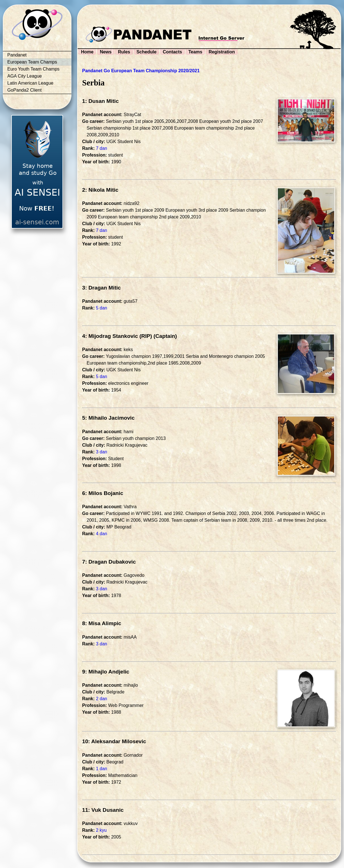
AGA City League (25, 76)
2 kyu (101, 830)
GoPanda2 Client (24, 90)
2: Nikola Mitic (100, 190)
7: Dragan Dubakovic (109, 562)
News (106, 52)
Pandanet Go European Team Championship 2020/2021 (141, 71)
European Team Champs (32, 62)
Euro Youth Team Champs (33, 69)
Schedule (146, 52)
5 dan (102, 308)
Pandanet (17, 55)
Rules (124, 52)
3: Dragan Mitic (102, 288)
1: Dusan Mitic (100, 101)
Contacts (172, 52)
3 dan (102, 452)
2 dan (102, 699)
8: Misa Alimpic (102, 623)
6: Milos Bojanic (103, 493)
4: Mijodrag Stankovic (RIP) (117, 336)
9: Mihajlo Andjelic (106, 672)
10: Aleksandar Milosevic (114, 741)
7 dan (102, 148)
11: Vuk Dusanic (103, 810)
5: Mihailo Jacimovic (108, 418)
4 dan (102, 534)
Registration (222, 52)
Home (87, 52)
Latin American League (30, 83)
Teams (195, 52)
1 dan (102, 769)
